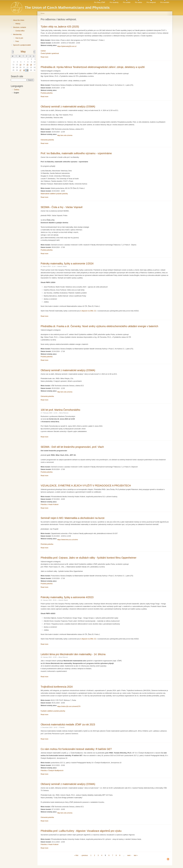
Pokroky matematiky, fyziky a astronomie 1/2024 (67, 264)
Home (43, 13)
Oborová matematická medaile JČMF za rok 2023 (68, 724)
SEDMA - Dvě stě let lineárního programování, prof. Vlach (72, 447)
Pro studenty (114, 2)
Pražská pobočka (47, 93)
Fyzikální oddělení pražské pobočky (53, 711)
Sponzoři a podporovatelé (22, 45)
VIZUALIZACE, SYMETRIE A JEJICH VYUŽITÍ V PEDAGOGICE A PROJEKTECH (86, 486)
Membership (17, 34)
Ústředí (43, 51)
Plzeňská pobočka (47, 544)
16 (31, 65)
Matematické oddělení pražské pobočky (54, 194)
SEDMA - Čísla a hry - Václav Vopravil (62, 207)
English (16, 93)
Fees (17, 41)
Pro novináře (165, 2)
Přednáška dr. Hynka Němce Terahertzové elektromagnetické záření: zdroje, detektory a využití (93, 67)
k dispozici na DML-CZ (88, 311)
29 (27, 70)
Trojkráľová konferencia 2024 (57, 687)
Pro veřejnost (151, 2)
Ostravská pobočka (47, 140)
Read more (44, 57)
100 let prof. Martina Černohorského (60, 410)
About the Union (19, 20)
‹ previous (84, 855)
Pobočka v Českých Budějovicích (52, 771)
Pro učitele (127, 2)
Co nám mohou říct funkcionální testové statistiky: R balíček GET (76, 749)
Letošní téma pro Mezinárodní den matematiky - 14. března (73, 654)
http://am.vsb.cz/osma (65, 135)
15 (27, 65)
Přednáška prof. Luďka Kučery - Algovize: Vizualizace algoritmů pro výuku (81, 831)
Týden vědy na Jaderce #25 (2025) (60, 27)
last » (136, 855)
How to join (19, 38)
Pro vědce (138, 2)
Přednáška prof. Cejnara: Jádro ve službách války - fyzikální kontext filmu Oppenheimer (89, 558)
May (23, 51)
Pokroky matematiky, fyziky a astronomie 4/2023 (67, 597)
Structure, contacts (20, 27)
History (18, 24)
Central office (20, 31)
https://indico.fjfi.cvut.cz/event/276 (69, 706)
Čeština (16, 90)
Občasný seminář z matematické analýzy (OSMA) (68, 106)
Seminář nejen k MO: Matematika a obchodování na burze (73, 518)
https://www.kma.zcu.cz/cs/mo (68, 540)
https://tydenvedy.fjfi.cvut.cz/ (67, 46)
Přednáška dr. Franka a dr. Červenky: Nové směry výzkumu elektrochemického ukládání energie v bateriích (99, 326)
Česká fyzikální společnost (50, 53)
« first (76, 855)
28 (24, 70)
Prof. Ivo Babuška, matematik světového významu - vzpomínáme (76, 153)
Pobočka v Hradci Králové (50, 504)
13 (20, 65)
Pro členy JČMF (100, 2)
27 (20, 70)
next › (129, 855)
